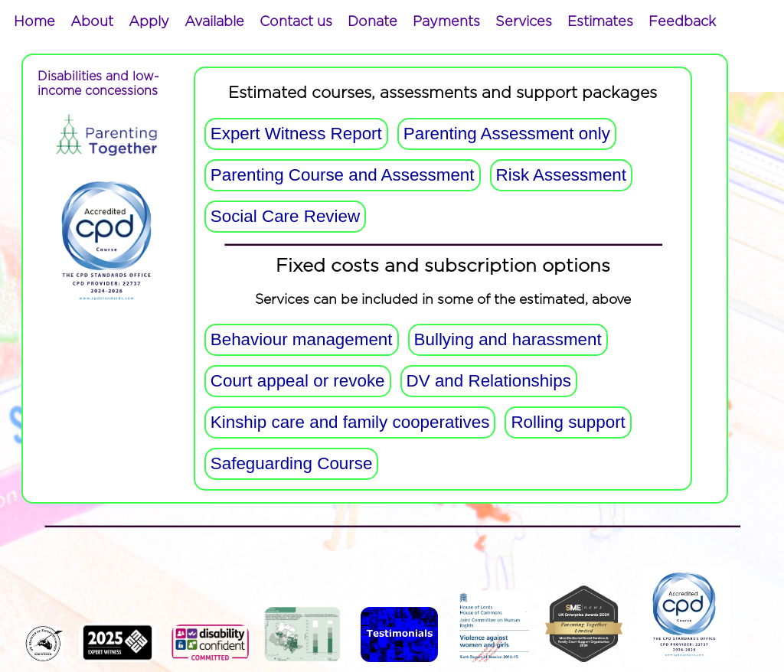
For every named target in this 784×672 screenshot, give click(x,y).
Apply (149, 22)
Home (34, 22)
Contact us (296, 22)
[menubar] (365, 22)
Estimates (600, 22)
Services (524, 22)
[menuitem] (34, 22)
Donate (372, 22)
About (92, 22)
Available (214, 22)
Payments (446, 22)
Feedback (682, 22)
